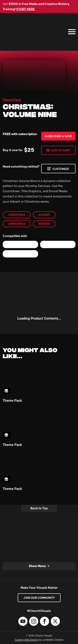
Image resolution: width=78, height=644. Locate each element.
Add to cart (61, 150)
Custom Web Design (26, 640)
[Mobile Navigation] (71, 32)
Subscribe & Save (58, 136)
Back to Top (39, 508)
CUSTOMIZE (61, 169)
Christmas (17, 215)
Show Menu (37, 566)
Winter (44, 224)
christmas (17, 224)
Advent (44, 215)
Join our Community (39, 598)
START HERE (25, 9)
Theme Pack (12, 100)
